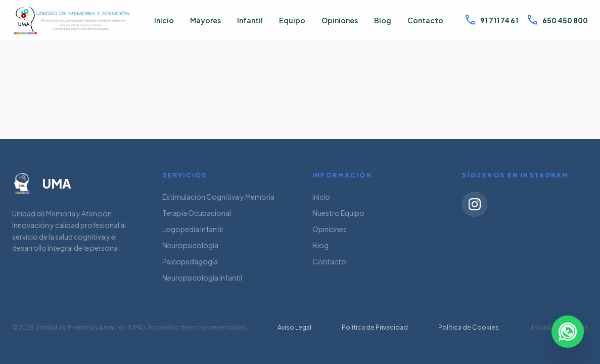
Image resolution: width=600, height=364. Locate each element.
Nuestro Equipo (338, 213)
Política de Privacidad (375, 327)
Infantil (250, 20)
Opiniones (340, 20)
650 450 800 (557, 20)
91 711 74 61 (491, 20)
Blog (383, 20)
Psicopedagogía (190, 261)
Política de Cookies (469, 327)
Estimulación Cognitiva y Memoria (218, 197)
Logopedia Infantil (193, 229)
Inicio (164, 20)
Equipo (292, 20)
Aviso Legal (294, 327)
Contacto (425, 20)
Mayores (205, 20)
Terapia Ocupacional (197, 213)
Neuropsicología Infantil (202, 278)
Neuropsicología (190, 245)
